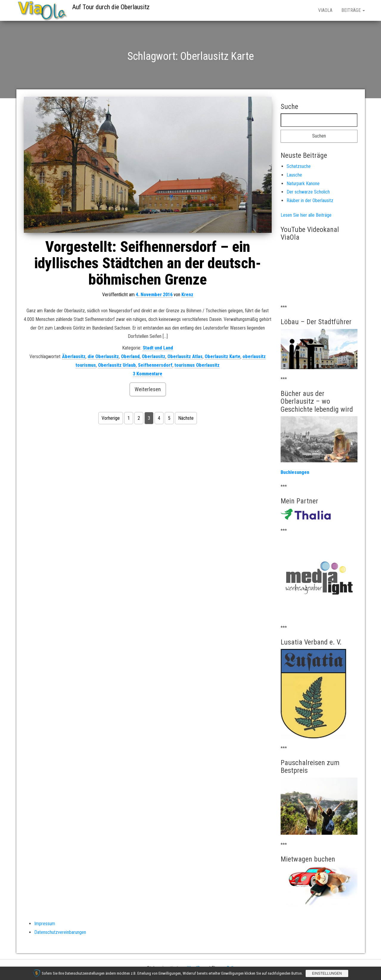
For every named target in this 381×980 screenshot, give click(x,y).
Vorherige (111, 418)
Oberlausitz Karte (223, 356)
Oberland (130, 356)
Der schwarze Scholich (308, 192)
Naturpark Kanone (303, 184)
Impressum (45, 924)
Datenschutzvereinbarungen (60, 932)
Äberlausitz (74, 356)
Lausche (294, 175)
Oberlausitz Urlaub (117, 365)
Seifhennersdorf (155, 365)
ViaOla (325, 10)
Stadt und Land (158, 348)
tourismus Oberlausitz (197, 365)
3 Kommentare (148, 374)
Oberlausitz (154, 356)
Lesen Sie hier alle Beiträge (306, 215)
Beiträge (353, 10)
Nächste (186, 418)
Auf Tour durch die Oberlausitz (111, 7)
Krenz (187, 295)
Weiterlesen (148, 389)
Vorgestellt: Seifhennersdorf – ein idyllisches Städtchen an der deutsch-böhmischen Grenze (148, 263)
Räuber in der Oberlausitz (310, 200)
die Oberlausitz (103, 356)
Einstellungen (327, 973)
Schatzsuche (299, 166)
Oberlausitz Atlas (185, 356)
